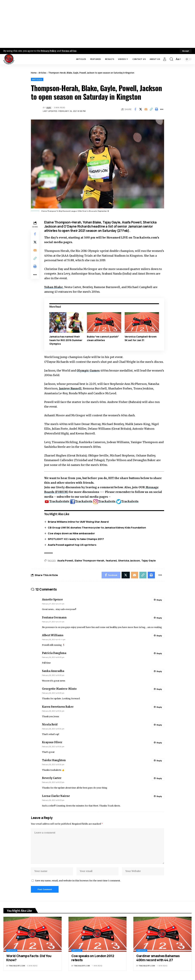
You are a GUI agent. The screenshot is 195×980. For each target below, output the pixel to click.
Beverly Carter (52, 778)
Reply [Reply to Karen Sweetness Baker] (159, 707)
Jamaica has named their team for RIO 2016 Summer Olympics (66, 340)
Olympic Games (88, 370)
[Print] (156, 109)
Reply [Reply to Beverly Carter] (159, 779)
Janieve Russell (70, 388)
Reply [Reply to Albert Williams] (159, 636)
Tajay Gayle (149, 561)
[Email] (146, 109)
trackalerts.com (17, 966)
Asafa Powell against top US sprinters (72, 545)
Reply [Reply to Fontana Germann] (159, 618)
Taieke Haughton (54, 760)
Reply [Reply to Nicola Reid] (159, 725)
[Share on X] (141, 109)
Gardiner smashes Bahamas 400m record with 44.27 (158, 959)
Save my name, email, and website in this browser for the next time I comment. (78, 881)
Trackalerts (82, 501)
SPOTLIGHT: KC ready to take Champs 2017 (76, 539)
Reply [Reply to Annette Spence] (159, 600)
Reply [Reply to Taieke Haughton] (159, 761)
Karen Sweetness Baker (58, 707)
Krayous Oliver (52, 743)
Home (34, 73)
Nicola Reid (50, 725)
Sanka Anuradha (53, 671)
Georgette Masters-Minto (59, 689)
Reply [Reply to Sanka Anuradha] (159, 671)
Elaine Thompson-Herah (89, 561)
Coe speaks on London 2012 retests (93, 959)
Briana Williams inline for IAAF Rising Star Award (78, 522)
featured (111, 561)
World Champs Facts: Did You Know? (29, 959)
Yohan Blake (54, 287)
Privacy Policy (49, 51)
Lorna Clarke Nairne (56, 796)
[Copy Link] (151, 109)
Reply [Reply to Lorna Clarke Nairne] (159, 796)
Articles (42, 73)
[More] (162, 109)
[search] (171, 59)
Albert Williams (53, 635)
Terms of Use (69, 51)
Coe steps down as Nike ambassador (71, 533)
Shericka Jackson (129, 561)
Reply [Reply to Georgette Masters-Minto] (159, 689)
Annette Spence (52, 600)
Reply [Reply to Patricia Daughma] (159, 654)
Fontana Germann (54, 618)
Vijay (49, 107)
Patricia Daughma (54, 653)
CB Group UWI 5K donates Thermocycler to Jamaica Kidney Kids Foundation (97, 528)
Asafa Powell (65, 561)
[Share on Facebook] (135, 109)
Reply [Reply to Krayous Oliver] (159, 743)
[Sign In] (165, 59)
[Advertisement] (97, 24)
